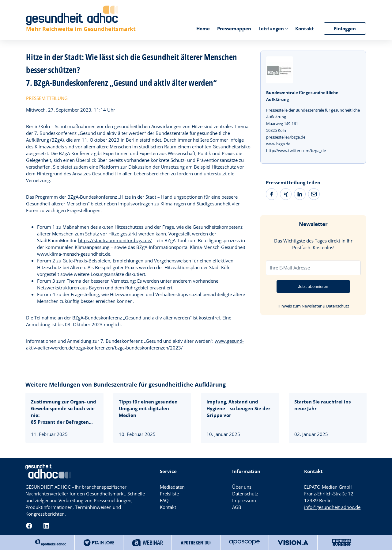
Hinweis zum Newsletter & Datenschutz (313, 306)
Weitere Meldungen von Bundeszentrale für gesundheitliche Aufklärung (126, 384)
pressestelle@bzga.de (286, 137)
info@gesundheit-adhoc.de (332, 507)
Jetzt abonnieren (313, 286)
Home (203, 29)
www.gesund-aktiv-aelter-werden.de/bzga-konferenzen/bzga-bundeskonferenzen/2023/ (135, 344)
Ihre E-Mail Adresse (290, 268)
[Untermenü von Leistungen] (286, 28)
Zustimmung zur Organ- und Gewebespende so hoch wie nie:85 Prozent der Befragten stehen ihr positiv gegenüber (64, 412)
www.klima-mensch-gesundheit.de (74, 254)
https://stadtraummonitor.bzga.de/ (115, 240)
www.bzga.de (278, 144)
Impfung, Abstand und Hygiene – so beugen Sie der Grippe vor (238, 408)
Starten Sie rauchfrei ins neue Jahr (322, 405)
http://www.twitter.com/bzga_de (296, 151)
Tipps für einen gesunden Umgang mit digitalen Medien (148, 408)
